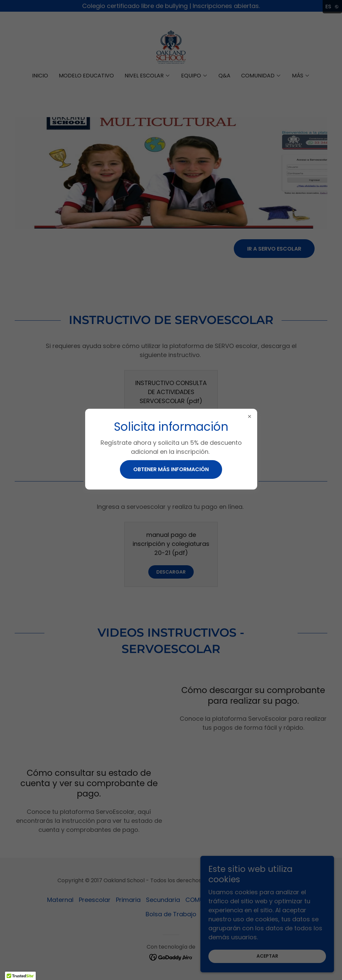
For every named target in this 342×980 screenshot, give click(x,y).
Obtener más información (171, 469)
